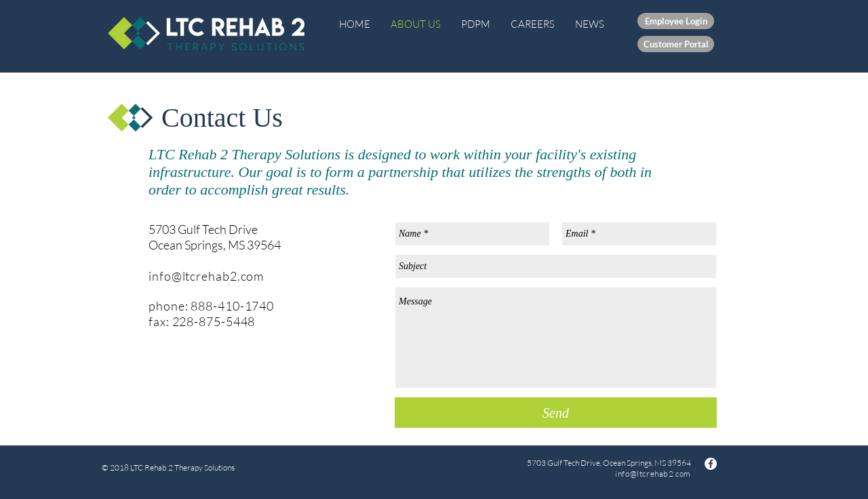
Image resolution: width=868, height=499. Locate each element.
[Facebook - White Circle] (711, 464)
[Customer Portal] (676, 44)
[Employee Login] (676, 21)
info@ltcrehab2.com (206, 276)
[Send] (556, 413)
